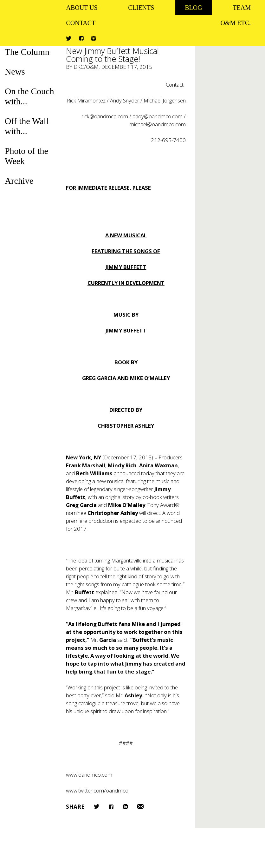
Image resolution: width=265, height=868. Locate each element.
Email (140, 807)
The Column (27, 52)
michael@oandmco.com (158, 124)
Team (242, 8)
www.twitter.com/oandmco (97, 790)
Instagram (94, 38)
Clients (141, 8)
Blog (193, 8)
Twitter (69, 38)
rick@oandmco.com (105, 116)
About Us (82, 8)
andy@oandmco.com (158, 116)
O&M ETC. (236, 23)
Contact (81, 23)
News (15, 72)
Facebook (81, 38)
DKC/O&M (86, 67)
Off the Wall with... (27, 126)
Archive (19, 181)
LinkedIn (125, 807)
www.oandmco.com (89, 775)
